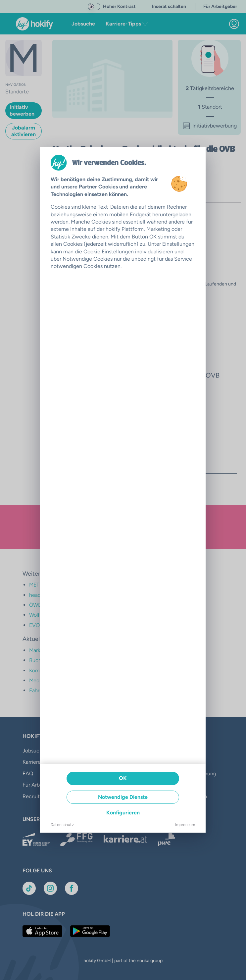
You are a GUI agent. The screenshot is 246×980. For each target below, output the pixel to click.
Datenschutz (62, 825)
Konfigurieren (123, 813)
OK (123, 778)
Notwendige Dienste (123, 797)
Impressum (185, 825)
